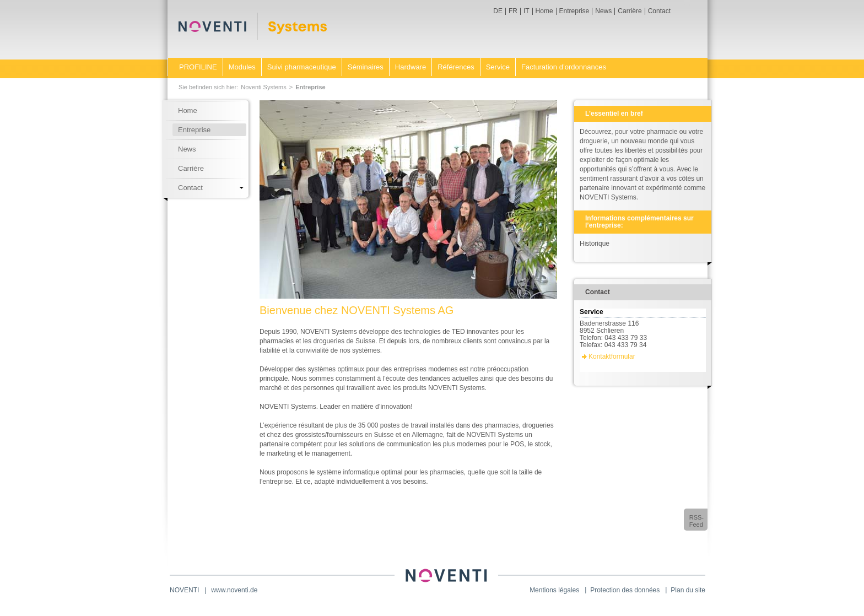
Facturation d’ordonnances (564, 67)
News (603, 11)
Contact (659, 11)
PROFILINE (198, 67)
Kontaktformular (612, 356)
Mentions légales (554, 590)
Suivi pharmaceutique (302, 67)
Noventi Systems (264, 87)
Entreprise (574, 11)
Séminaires (366, 67)
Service (498, 67)
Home (544, 11)
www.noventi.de (234, 590)
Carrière (630, 11)
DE (498, 11)
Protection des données (625, 590)
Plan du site (688, 590)
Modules (242, 67)
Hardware (411, 67)
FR (513, 11)
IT (526, 11)
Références (456, 67)
